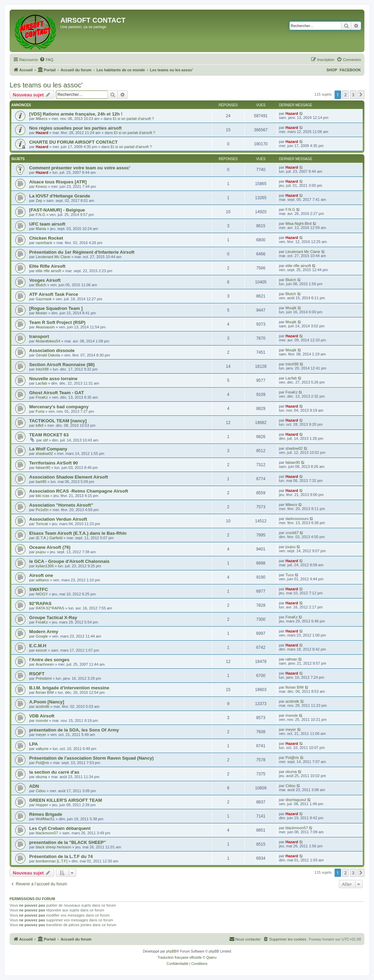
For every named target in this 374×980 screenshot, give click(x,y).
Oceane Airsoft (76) (50, 547)
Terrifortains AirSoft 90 (54, 463)
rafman (291, 659)
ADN (34, 786)
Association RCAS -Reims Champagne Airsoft (79, 491)
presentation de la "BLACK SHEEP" (68, 842)
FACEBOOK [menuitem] (350, 70)
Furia (40, 411)
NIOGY (42, 594)
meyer (41, 735)
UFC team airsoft (47, 224)
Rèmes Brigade (46, 814)
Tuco (290, 575)
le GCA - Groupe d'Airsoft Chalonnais (69, 561)
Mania (41, 229)
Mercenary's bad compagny (59, 407)
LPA (33, 744)
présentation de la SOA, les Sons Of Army (74, 730)
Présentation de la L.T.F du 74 (61, 856)
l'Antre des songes (49, 660)
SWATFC (39, 589)
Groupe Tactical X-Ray (53, 618)
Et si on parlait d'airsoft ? (133, 119)
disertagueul (296, 800)
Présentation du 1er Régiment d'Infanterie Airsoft (82, 252)
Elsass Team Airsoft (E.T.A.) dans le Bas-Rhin (78, 533)
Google (42, 636)
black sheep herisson (53, 847)
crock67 (292, 533)
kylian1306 (45, 566)
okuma (41, 777)
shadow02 (44, 453)
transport (39, 336)
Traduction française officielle (180, 958)
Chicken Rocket (46, 238)
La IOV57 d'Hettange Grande (60, 196)
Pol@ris (42, 763)
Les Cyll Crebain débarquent (60, 828)
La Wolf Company (48, 449)
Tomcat (42, 524)
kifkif (39, 425)
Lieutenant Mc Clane (53, 257)
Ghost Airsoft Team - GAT (56, 393)
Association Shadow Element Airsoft (69, 477)
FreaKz (42, 397)
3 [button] (353, 95)
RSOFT (37, 674)
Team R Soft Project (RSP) (57, 322)
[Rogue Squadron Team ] (56, 308)
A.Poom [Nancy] (47, 702)
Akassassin (45, 327)
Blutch (41, 285)
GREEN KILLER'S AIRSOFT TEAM (66, 800)
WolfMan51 (45, 819)
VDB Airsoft (42, 716)
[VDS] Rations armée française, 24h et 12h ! (76, 114)
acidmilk (43, 706)
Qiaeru (211, 958)
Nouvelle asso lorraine (53, 379)
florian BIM (45, 692)
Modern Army (44, 632)
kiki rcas (43, 496)
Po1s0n (42, 510)
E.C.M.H (38, 646)
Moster (42, 313)
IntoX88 (42, 369)
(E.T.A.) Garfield (49, 538)
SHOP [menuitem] (332, 70)
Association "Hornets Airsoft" (61, 505)
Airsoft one (41, 575)
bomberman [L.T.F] (51, 861)
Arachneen (45, 664)
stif (45, 440)
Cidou (41, 791)
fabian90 (43, 468)
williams (42, 580)
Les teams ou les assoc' (46, 85)
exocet (41, 650)
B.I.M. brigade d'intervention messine (69, 688)
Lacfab (41, 383)
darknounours (297, 519)
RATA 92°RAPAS (50, 608)
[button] (361, 95)
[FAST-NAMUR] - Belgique (57, 210)
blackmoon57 (47, 833)
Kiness (41, 186)
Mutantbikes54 (48, 341)
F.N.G (40, 215)
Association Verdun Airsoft (58, 519)
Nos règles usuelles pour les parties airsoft (75, 128)
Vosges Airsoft (45, 280)
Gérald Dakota (48, 355)
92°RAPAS (40, 603)
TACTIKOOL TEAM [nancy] (58, 421)
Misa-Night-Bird (299, 223)
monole (42, 721)
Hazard (292, 113)
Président (44, 678)
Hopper (42, 805)
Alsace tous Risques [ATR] (58, 182)
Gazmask (44, 299)
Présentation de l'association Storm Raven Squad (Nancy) (91, 758)
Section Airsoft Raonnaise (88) (62, 365)
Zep (39, 201)
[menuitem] (46, 60)
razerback (44, 243)
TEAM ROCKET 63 (49, 435)
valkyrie (42, 749)
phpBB (171, 951)
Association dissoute (52, 350)
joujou (41, 552)
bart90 (41, 482)
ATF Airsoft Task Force (54, 294)
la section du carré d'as (54, 772)
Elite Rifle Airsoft (47, 266)
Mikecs (42, 119)
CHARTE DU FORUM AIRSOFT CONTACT (73, 142)
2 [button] (345, 95)
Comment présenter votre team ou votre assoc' (80, 168)
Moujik (291, 308)
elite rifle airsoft (48, 271)
